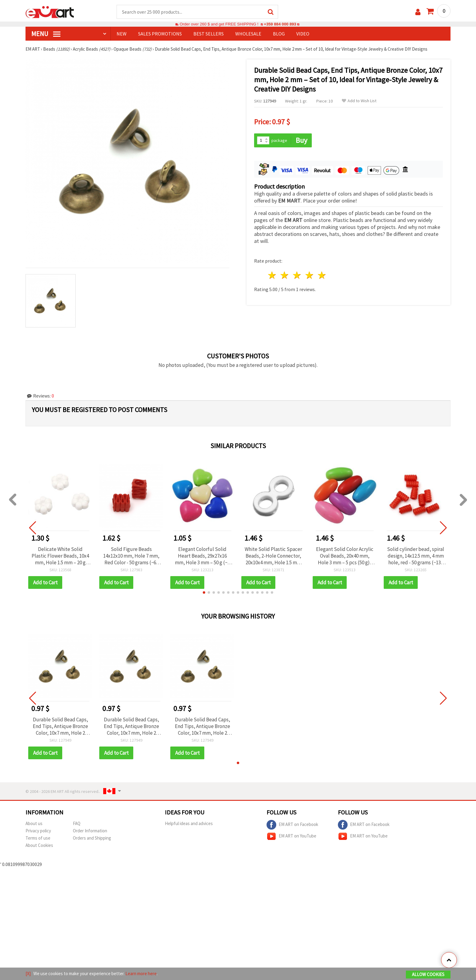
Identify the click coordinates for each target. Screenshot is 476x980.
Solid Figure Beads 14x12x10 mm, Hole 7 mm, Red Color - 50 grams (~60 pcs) (131, 556)
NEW (122, 34)
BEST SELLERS (209, 34)
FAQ (77, 823)
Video (303, 34)
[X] (28, 973)
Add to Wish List (359, 101)
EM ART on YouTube (291, 836)
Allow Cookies (428, 974)
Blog (279, 34)
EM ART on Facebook (292, 825)
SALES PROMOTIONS (160, 34)
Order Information (90, 831)
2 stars (285, 275)
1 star (272, 275)
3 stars (297, 275)
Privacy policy (38, 831)
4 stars (309, 275)
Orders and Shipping (92, 838)
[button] (204, 592)
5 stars (322, 275)
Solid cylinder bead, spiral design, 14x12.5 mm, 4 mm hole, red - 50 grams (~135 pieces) (416, 556)
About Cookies (39, 845)
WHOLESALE (248, 34)
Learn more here (141, 973)
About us (34, 823)
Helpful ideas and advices (189, 823)
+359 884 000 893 (280, 24)
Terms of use (38, 838)
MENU (46, 34)
